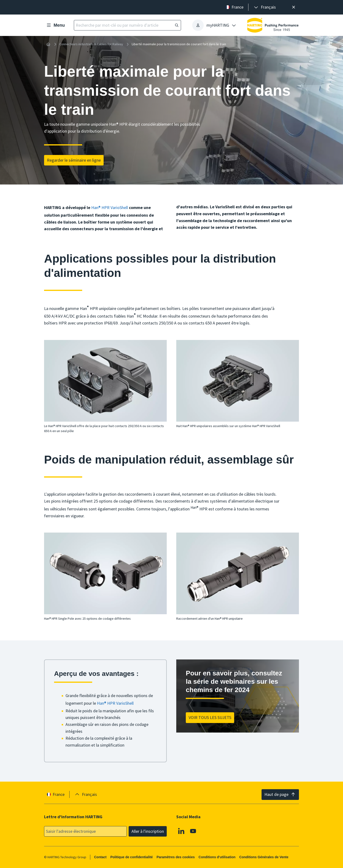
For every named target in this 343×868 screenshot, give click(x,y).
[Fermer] (294, 7)
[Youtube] (193, 831)
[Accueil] (48, 44)
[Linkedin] (181, 831)
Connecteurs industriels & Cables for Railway (91, 44)
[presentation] (265, 7)
